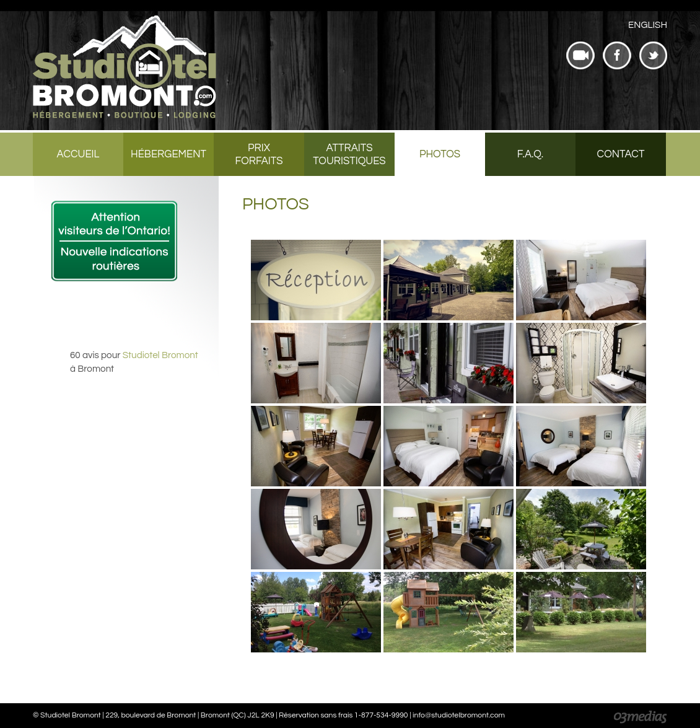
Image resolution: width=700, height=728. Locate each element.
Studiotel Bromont (160, 355)
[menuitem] (648, 25)
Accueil (78, 154)
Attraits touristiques (349, 155)
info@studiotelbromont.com (459, 715)
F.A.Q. (530, 154)
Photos (440, 154)
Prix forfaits (259, 155)
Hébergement (168, 154)
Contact (621, 154)
